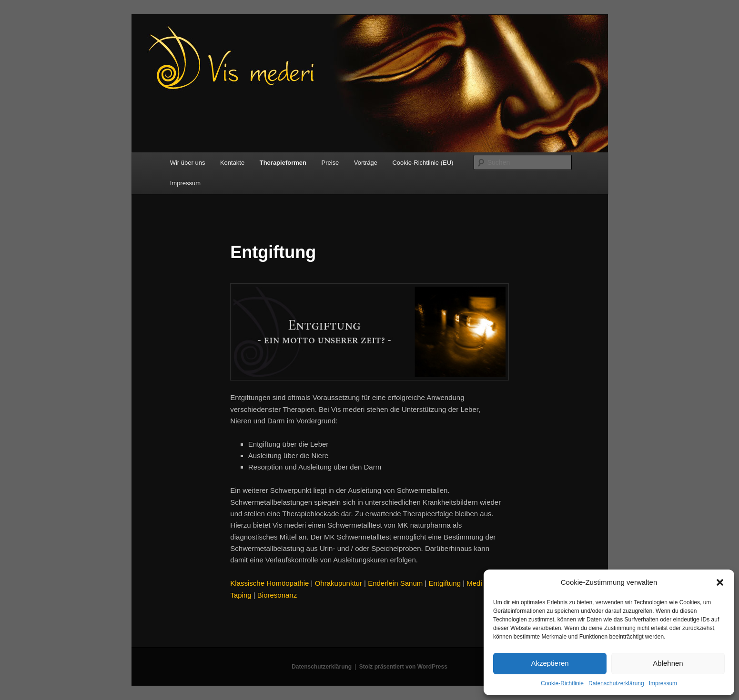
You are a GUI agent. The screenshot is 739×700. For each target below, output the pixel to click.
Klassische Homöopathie (269, 583)
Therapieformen (283, 163)
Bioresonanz (277, 595)
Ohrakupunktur (339, 583)
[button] (720, 582)
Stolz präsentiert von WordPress (403, 667)
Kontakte (232, 163)
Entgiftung (445, 583)
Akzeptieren (550, 663)
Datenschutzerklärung (616, 683)
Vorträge (366, 163)
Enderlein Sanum (395, 583)
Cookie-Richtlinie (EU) (423, 163)
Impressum (663, 683)
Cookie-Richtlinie (562, 683)
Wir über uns (188, 163)
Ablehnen (668, 663)
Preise (330, 163)
